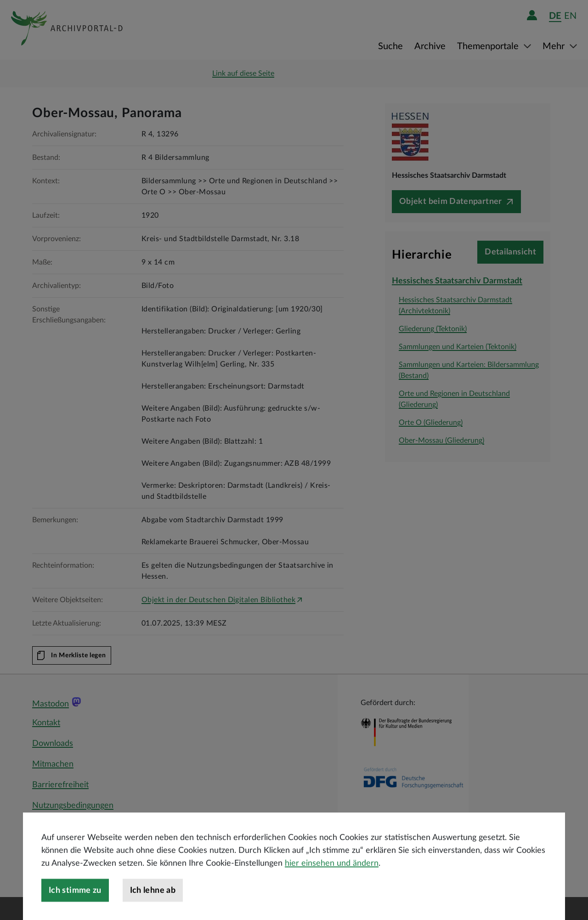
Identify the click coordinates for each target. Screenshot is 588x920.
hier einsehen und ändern (332, 883)
